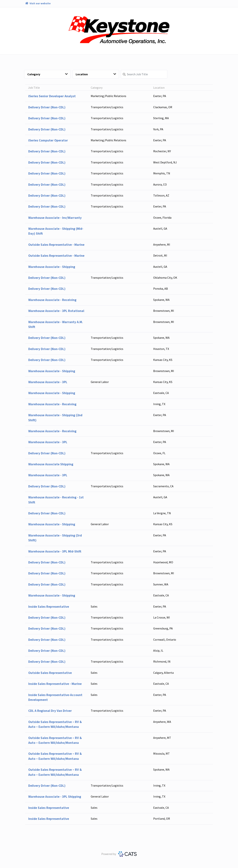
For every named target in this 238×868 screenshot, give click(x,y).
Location (96, 74)
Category (48, 74)
